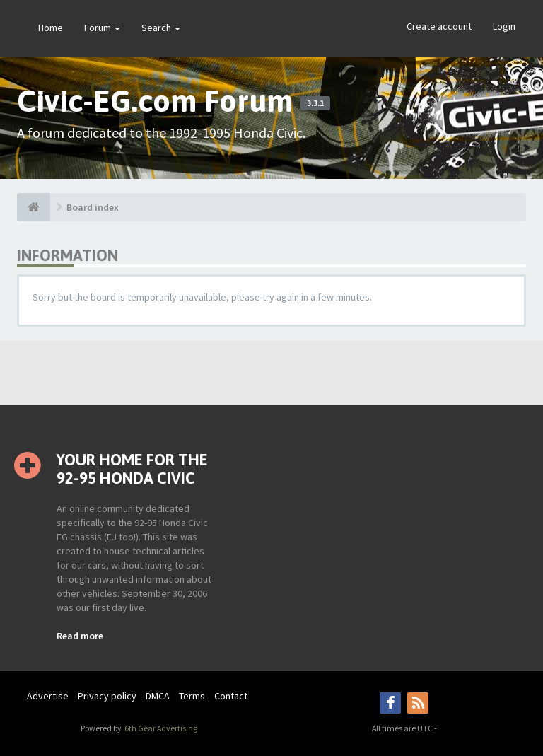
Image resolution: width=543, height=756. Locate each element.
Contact (231, 696)
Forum (102, 28)
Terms (192, 696)
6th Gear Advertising (160, 728)
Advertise (48, 696)
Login (504, 26)
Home (51, 28)
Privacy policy (107, 696)
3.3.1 (315, 103)
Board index (93, 207)
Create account (439, 26)
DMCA (158, 696)
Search (161, 28)
